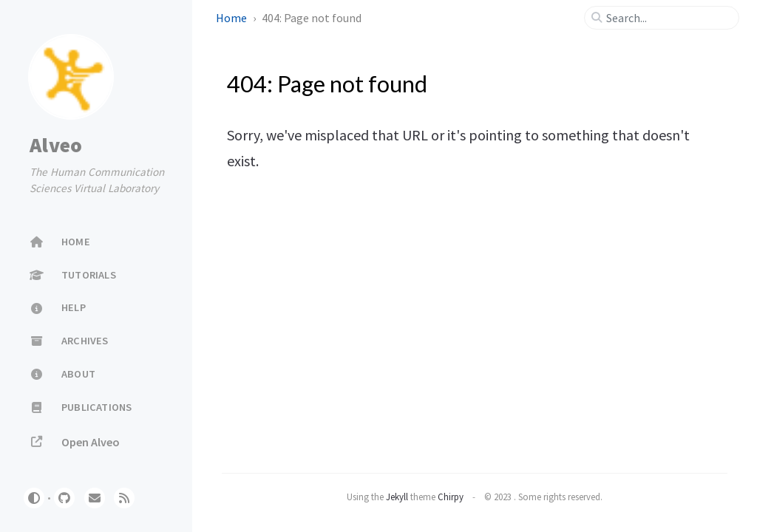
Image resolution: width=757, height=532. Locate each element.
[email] (95, 498)
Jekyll (397, 497)
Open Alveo (75, 442)
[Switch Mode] (34, 498)
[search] (668, 18)
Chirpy (451, 497)
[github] (64, 498)
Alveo (56, 145)
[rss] (124, 498)
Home (232, 18)
